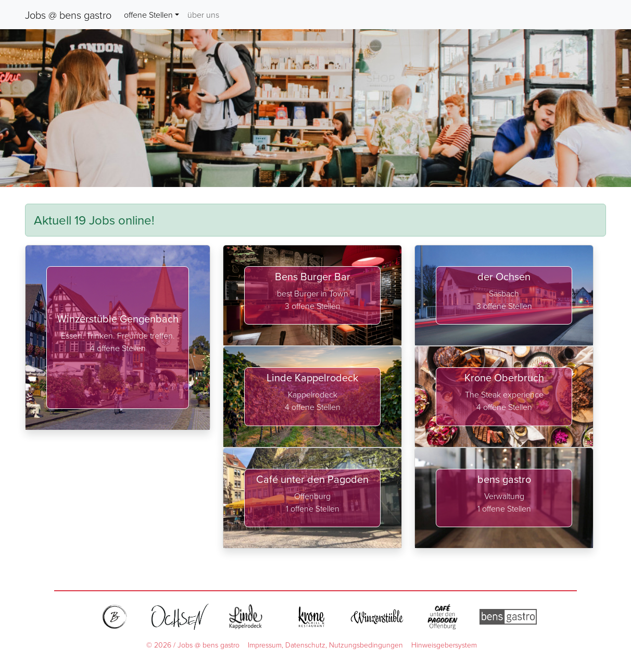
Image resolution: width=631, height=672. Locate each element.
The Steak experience (504, 394)
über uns (203, 15)
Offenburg (312, 496)
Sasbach (504, 293)
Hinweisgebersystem (444, 645)
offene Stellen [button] (148, 15)
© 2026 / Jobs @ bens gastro (193, 645)
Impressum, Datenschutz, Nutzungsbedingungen (325, 645)
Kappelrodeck (313, 394)
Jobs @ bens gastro (68, 15)
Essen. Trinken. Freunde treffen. (118, 335)
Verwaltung (504, 496)
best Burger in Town (313, 293)
